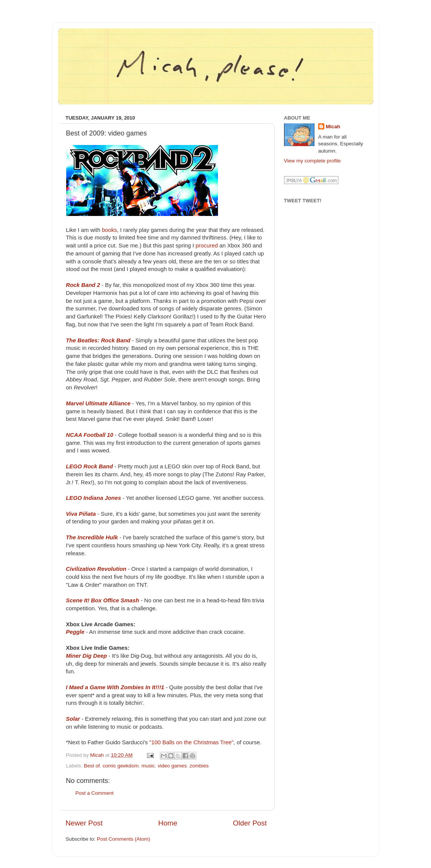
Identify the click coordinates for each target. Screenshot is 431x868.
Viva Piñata (81, 514)
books (109, 230)
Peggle (75, 632)
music (148, 766)
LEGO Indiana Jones (94, 498)
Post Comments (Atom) (123, 839)
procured (207, 246)
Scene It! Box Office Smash (103, 600)
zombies (199, 766)
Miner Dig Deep (87, 656)
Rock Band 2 (83, 285)
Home (168, 823)
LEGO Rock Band (90, 466)
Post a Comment (95, 793)
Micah (333, 127)
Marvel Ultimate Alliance (98, 403)
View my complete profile (313, 161)
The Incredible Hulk (92, 537)
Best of (92, 766)
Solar (73, 719)
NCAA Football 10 (90, 435)
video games (172, 766)
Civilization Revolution (96, 569)
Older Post (250, 823)
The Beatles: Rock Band (98, 340)
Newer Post (84, 823)
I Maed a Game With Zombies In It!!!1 (115, 687)
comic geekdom (121, 766)
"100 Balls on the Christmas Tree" (191, 742)
